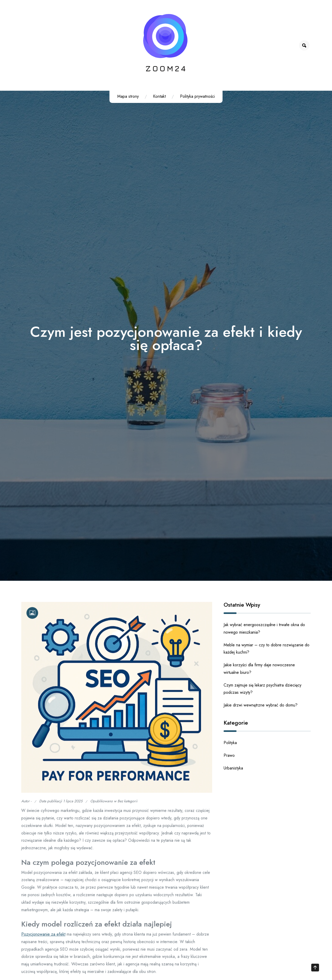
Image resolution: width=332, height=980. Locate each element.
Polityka (230, 743)
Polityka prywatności (197, 96)
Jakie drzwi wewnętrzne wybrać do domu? (261, 705)
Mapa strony (128, 96)
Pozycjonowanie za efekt (43, 938)
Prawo (229, 755)
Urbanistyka (233, 768)
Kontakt (159, 96)
